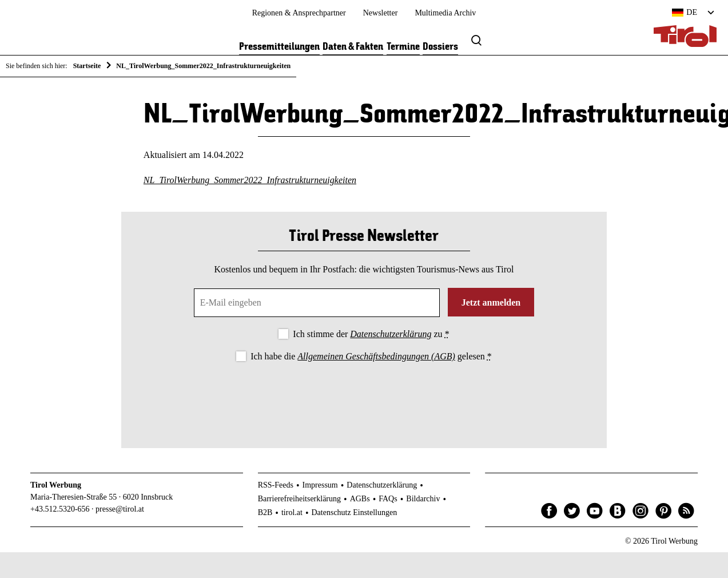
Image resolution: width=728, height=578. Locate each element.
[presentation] (364, 396)
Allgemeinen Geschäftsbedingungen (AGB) (376, 357)
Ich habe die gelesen (371, 357)
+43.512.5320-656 (60, 510)
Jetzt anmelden (491, 303)
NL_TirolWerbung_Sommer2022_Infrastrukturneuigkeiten (250, 181)
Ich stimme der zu (371, 334)
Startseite (87, 66)
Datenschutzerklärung (391, 334)
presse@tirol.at (120, 510)
